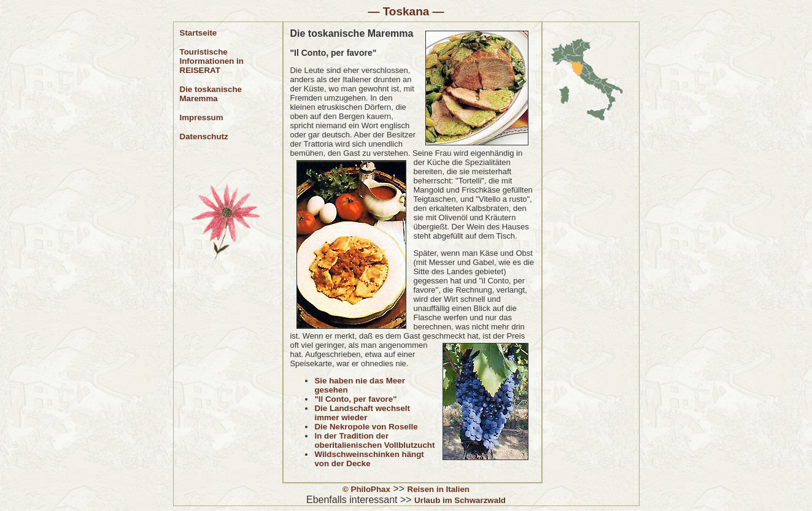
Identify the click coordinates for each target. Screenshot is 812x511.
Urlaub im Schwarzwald (460, 500)
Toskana (406, 11)
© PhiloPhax (366, 489)
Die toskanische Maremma (211, 94)
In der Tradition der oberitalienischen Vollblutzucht (374, 440)
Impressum (202, 117)
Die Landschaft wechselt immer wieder (362, 413)
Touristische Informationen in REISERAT (212, 61)
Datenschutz (204, 136)
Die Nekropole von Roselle (366, 427)
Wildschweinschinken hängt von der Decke (369, 459)
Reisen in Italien (439, 489)
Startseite (199, 33)
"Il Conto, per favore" (355, 399)
